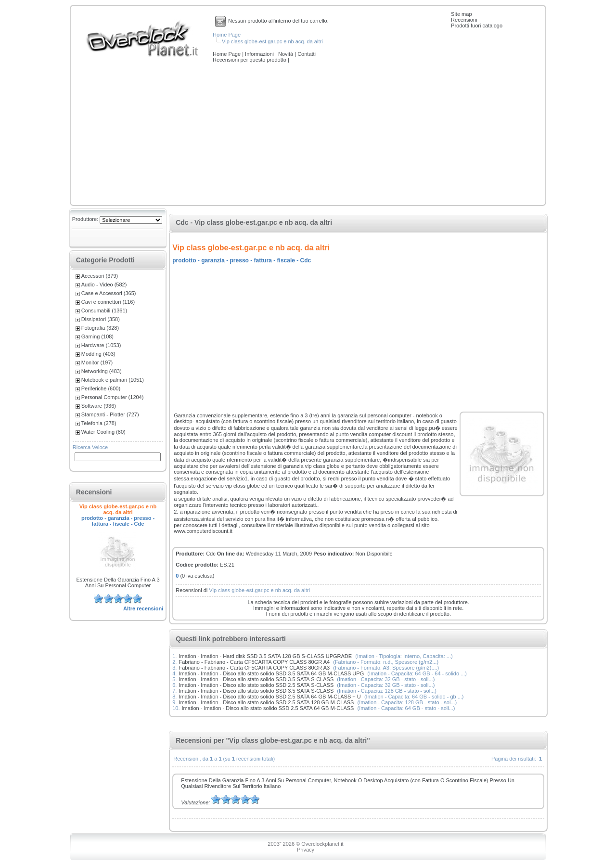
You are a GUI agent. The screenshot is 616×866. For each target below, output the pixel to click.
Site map (461, 14)
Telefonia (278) (99, 423)
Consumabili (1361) (104, 310)
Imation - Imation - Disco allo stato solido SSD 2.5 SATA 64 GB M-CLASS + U (269, 697)
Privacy (306, 850)
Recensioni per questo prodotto (250, 60)
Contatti (307, 54)
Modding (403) (98, 354)
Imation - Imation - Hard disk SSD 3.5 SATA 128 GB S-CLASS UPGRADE (265, 656)
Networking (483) (102, 371)
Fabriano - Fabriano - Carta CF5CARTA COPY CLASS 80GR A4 (254, 662)
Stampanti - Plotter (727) (110, 414)
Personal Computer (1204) (113, 397)
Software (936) (99, 406)
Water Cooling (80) (103, 432)
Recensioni (464, 20)
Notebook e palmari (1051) (113, 380)
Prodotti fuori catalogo (477, 26)
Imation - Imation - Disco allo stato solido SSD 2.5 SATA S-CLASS (256, 685)
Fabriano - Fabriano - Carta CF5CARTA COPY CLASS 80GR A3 (254, 668)
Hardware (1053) (101, 345)
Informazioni (260, 54)
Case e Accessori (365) (109, 293)
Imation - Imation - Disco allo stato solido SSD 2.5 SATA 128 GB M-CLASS (266, 702)
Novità (286, 54)
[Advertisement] (308, 135)
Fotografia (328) (100, 328)
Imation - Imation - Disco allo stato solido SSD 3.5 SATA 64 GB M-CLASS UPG (271, 673)
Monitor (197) (97, 362)
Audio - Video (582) (104, 284)
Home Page (227, 35)
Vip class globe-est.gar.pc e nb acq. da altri (272, 41)
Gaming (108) (97, 336)
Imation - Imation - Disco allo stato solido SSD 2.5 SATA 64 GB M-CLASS (268, 708)
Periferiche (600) (101, 388)
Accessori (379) (100, 276)
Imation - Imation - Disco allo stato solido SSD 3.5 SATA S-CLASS (256, 679)
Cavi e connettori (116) (108, 302)
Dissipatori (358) (101, 319)
